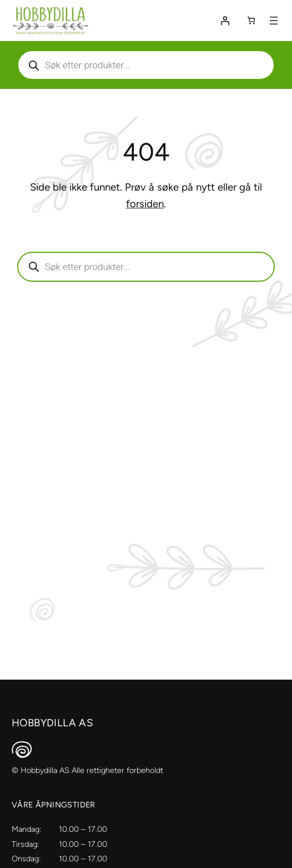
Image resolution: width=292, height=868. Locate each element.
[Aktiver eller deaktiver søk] (146, 65)
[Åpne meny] (274, 21)
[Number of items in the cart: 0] (251, 20)
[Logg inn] (225, 21)
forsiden (145, 204)
